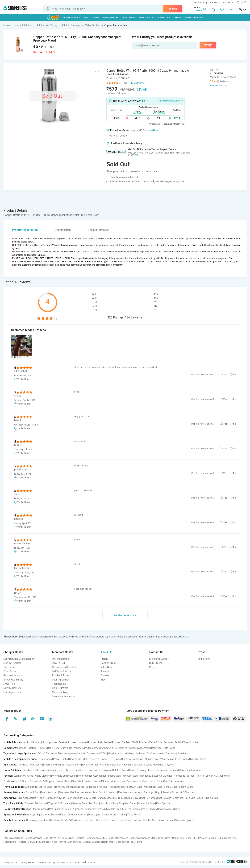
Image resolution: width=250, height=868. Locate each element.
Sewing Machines (154, 765)
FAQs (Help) (10, 684)
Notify (208, 45)
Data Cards (169, 748)
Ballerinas (132, 781)
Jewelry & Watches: (14, 792)
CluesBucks (10, 671)
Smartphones (50, 742)
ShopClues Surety (13, 680)
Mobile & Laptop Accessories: (20, 759)
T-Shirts (200, 776)
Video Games (93, 748)
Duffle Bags (31, 787)
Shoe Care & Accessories (171, 781)
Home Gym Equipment (37, 815)
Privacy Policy (10, 862)
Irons (189, 838)
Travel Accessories (119, 787)
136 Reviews (138, 83)
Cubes (133, 803)
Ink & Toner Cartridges (60, 748)
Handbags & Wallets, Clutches (156, 776)
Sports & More (147, 18)
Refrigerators (116, 754)
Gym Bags (137, 787)
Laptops (22, 748)
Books (68, 809)
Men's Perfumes (74, 820)
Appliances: (10, 765)
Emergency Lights (53, 765)
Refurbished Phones (109, 742)
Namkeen (78, 809)
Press (152, 667)
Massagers (94, 815)
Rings (158, 792)
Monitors (79, 748)
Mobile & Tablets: (13, 742)
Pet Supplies (56, 809)
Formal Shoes (102, 781)
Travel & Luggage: (14, 787)
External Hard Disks (133, 759)
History (105, 659)
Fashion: (8, 776)
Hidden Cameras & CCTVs (93, 754)
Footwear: (9, 781)
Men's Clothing (43, 776)
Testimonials (59, 684)
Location (198, 10)
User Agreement (13, 692)
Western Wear (131, 776)
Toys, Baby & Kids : (14, 803)
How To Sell (58, 663)
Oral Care (138, 820)
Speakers (183, 754)
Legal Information (99, 230)
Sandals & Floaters (82, 781)
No (234, 375)
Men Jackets (209, 838)
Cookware (106, 770)
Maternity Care (147, 803)
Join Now (153, 130)
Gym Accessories (77, 815)
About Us (107, 652)
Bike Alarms (211, 798)
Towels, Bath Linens (77, 770)
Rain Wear (109, 842)
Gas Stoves (50, 838)
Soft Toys (106, 803)
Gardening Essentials (191, 770)
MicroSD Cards (198, 759)
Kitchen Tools (120, 770)
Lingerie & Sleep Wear (218, 776)
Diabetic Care (109, 815)
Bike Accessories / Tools (31, 798)
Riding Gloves (132, 798)
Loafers (143, 781)
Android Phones (32, 742)
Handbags (180, 776)
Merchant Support (159, 659)
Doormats (162, 770)
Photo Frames (58, 842)
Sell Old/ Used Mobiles (187, 742)
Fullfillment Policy (62, 671)
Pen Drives (115, 759)
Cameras (171, 754)
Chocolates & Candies (145, 809)
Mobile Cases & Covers (95, 759)
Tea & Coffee (124, 809)
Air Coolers (64, 838)
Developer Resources (64, 696)
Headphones (45, 759)
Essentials (164, 18)
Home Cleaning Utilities (142, 770)
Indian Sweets (166, 809)
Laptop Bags (45, 787)
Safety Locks (186, 787)
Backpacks (75, 759)
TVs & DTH (43, 754)
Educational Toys (44, 803)
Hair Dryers (36, 765)
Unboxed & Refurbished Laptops (119, 748)
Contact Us (213, 3)
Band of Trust (108, 663)
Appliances (129, 18)
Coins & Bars (33, 792)
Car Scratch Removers (171, 798)
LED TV (197, 838)
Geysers (169, 765)
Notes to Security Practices (51, 862)
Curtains (173, 770)
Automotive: (10, 798)
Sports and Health (14, 815)
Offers (177, 18)
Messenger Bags (153, 787)
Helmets (71, 798)
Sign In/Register (12, 663)
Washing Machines (135, 754)
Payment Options (13, 675)
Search (173, 9)
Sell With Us (199, 3)
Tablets (126, 742)
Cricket (122, 815)
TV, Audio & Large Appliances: (20, 754)
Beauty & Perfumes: (15, 820)
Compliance (73, 862)
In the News (107, 667)
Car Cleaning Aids (55, 798)
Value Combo (166, 820)
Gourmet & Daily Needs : (17, 809)
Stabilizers (10, 842)
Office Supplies (40, 809)
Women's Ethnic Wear (64, 776)
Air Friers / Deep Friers (172, 838)
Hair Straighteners (110, 765)
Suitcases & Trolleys (97, 787)
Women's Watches (69, 792)
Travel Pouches (62, 787)
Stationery (91, 809)
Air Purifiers (78, 838)
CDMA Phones (140, 742)
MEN (86, 18)
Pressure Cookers (128, 838)
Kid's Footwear (63, 803)
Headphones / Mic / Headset (101, 838)
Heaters (22, 842)
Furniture (94, 770)
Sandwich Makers (149, 838)
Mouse (149, 759)
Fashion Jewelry (108, 792)
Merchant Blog (60, 692)
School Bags (171, 787)
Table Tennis (134, 815)
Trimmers (23, 765)
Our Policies (10, 667)
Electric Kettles (90, 765)
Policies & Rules (61, 675)
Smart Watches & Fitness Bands (171, 759)
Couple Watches (34, 838)
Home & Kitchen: (13, 770)
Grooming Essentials (37, 820)
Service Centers (12, 688)
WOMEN (95, 18)
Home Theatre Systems (64, 754)
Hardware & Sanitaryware (50, 770)
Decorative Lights (92, 842)
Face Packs (125, 820)
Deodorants (57, 820)
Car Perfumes (149, 798)
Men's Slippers (46, 781)
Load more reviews (125, 615)
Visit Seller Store (218, 86)
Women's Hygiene (185, 820)
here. (186, 637)
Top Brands (136, 842)
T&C (137, 155)
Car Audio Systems (38, 842)
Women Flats (118, 781)
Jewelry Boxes (170, 792)
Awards (105, 671)
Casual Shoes (63, 781)
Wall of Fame (89, 862)
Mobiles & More (71, 18)
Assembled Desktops (150, 748)
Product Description (25, 230)
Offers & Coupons (13, 838)
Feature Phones (68, 742)
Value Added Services (161, 742)
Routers (42, 748)
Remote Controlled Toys (86, 803)
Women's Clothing (24, 776)
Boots (152, 781)
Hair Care (89, 820)
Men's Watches (49, 792)
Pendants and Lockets (130, 792)
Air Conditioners (155, 754)
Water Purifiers (73, 765)
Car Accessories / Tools (111, 798)
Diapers (29, 803)
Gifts (178, 809)
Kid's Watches (187, 792)
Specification (63, 230)
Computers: (10, 748)
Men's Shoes (74, 842)
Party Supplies (120, 803)
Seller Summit (60, 688)
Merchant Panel (61, 659)
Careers (105, 675)
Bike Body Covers (87, 798)
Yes (225, 375)
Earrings (149, 792)
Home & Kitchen (111, 18)
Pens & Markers (107, 809)
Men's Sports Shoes (26, 781)
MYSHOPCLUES (117, 152)
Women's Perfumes (106, 820)
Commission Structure (64, 667)
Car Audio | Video (194, 798)
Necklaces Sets (89, 792)
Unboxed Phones (87, 742)
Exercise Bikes (58, 815)
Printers (32, 748)
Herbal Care (151, 820)
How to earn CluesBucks (171, 101)
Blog (103, 680)
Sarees (191, 776)
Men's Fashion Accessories (92, 776)
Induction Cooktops (132, 765)
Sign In (243, 9)
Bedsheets (29, 770)
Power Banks (61, 759)
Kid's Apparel (163, 803)
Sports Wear (115, 776)
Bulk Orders (156, 663)
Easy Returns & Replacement (19, 659)
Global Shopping (194, 18)
